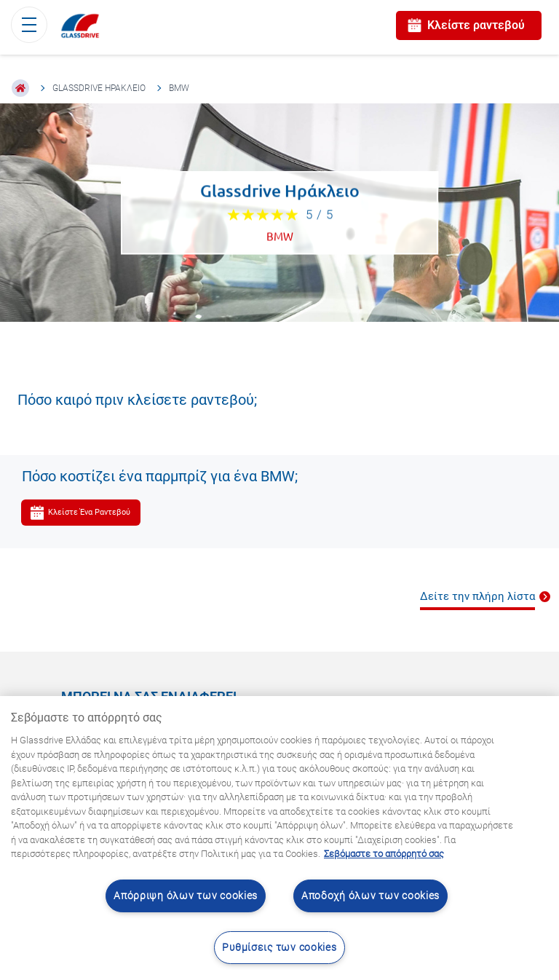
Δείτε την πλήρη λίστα (477, 596)
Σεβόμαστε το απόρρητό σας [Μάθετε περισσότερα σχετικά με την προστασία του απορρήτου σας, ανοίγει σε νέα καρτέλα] (384, 854)
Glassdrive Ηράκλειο (99, 88)
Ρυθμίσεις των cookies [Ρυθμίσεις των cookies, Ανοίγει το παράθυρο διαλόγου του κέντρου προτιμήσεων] (279, 948)
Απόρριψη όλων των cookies (186, 896)
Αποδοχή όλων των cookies (370, 896)
